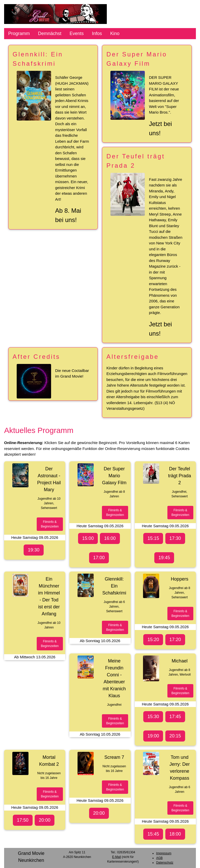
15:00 (88, 538)
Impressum (164, 853)
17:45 (175, 717)
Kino (115, 33)
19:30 (34, 550)
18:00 (175, 834)
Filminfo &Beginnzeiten (50, 524)
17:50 (23, 820)
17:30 (175, 538)
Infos (97, 33)
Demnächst (50, 33)
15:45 (153, 834)
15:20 (153, 640)
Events (77, 33)
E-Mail (117, 857)
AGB (159, 858)
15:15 (153, 538)
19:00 (153, 736)
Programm (19, 33)
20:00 (45, 820)
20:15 (175, 736)
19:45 (164, 558)
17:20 (175, 640)
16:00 (110, 538)
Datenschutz (165, 863)
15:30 (153, 717)
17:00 (99, 558)
